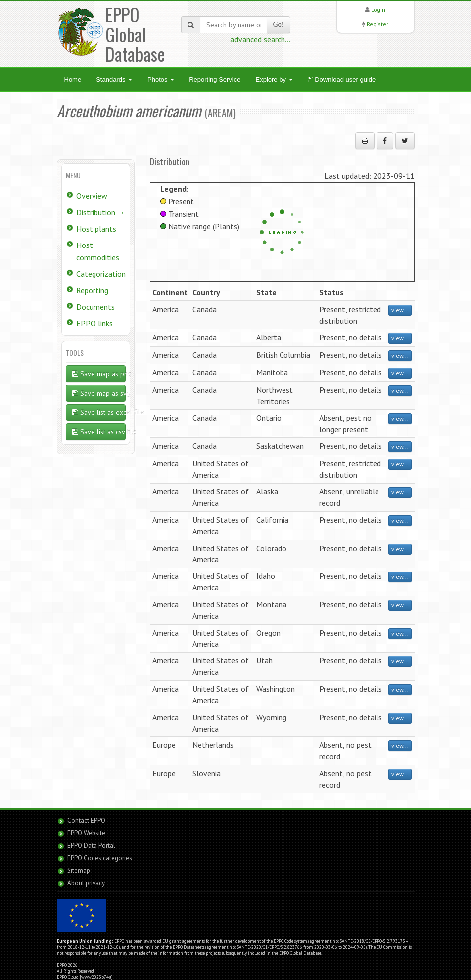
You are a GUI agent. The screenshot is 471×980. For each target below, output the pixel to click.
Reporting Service (215, 79)
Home (73, 79)
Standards (114, 79)
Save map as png (99, 374)
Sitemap (79, 870)
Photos (161, 79)
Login (378, 10)
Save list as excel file (99, 412)
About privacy (86, 883)
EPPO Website (86, 833)
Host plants (96, 229)
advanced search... (260, 39)
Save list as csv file (99, 432)
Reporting (92, 290)
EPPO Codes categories (100, 858)
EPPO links (94, 323)
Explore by (274, 79)
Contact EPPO (86, 821)
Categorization (101, 274)
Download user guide (342, 79)
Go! (279, 25)
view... (400, 310)
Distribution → (101, 212)
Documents (95, 307)
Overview (92, 196)
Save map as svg (99, 393)
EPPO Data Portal (91, 846)
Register (377, 24)
